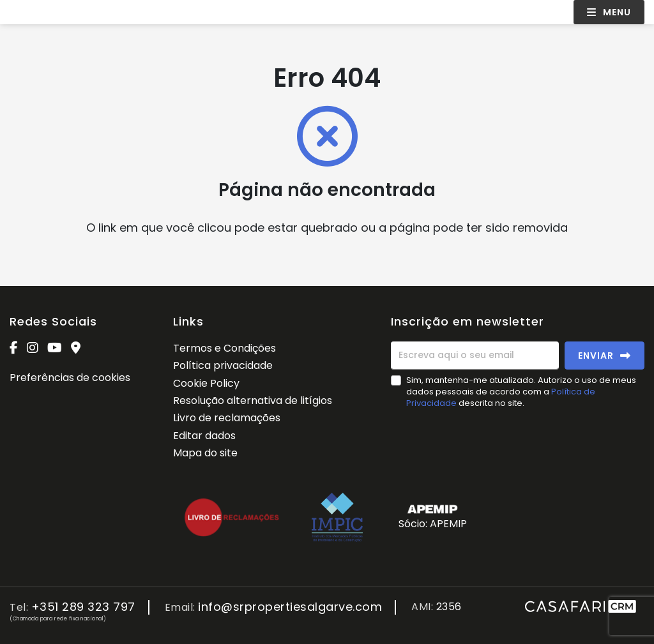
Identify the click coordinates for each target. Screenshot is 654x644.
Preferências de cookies (70, 378)
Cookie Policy (206, 383)
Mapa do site (205, 453)
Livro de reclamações (227, 418)
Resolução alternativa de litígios (253, 401)
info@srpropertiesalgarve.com (290, 607)
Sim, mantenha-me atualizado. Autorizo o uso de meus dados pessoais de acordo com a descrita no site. (521, 392)
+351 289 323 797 (83, 607)
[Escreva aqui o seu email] (475, 356)
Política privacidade (223, 365)
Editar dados (204, 436)
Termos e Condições (224, 348)
